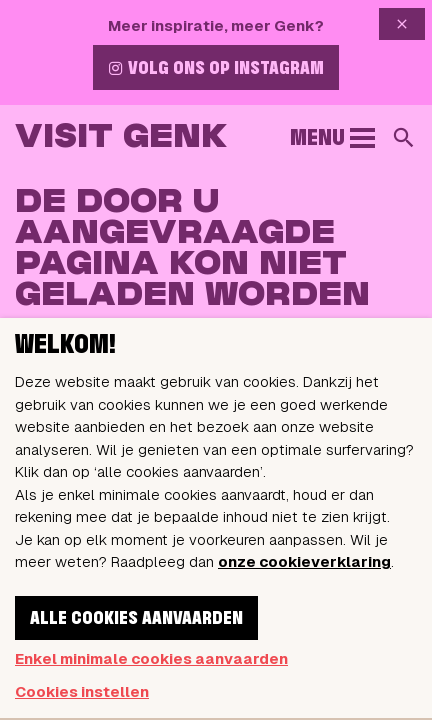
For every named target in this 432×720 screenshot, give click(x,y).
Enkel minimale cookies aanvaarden (151, 658)
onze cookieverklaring (304, 561)
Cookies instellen (82, 691)
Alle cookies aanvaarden (136, 619)
